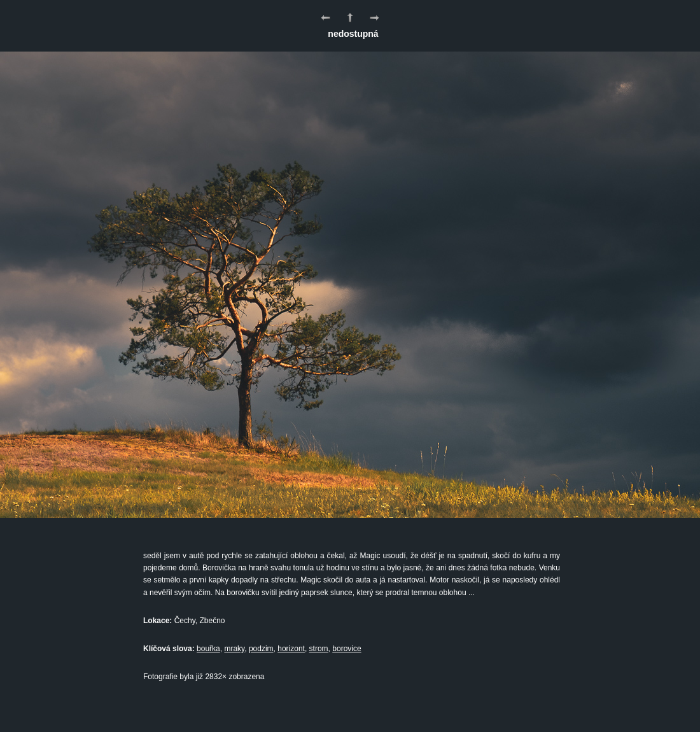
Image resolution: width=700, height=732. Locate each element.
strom (319, 649)
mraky (234, 649)
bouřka (208, 649)
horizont (291, 649)
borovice (346, 649)
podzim (261, 649)
